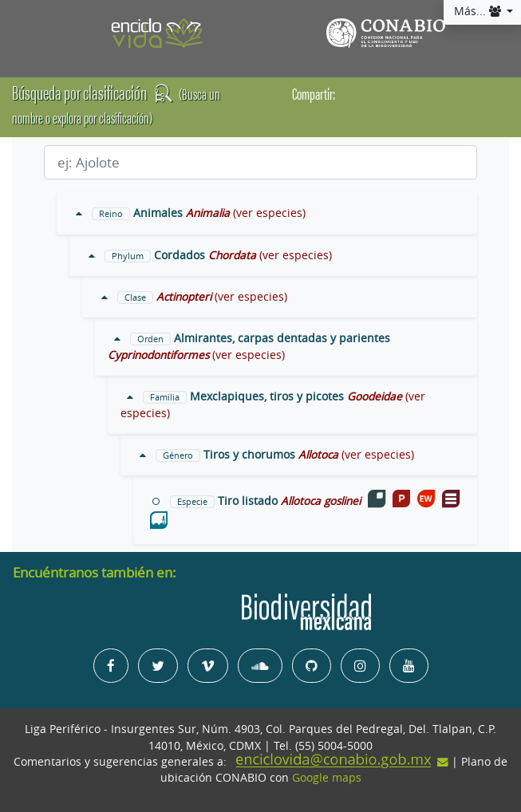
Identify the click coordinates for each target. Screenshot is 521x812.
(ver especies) (269, 213)
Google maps (327, 778)
